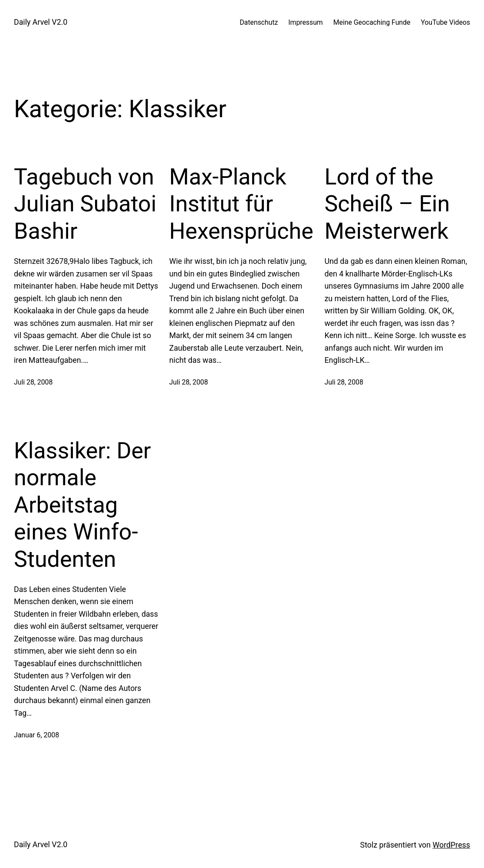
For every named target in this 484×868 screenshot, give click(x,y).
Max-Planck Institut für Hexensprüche (241, 204)
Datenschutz (259, 22)
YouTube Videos (445, 22)
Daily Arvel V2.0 (41, 22)
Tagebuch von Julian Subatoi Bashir (85, 204)
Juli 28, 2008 (33, 382)
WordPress (451, 845)
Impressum (305, 22)
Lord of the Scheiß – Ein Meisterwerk (387, 204)
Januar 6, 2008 (36, 735)
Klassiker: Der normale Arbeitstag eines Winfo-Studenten (82, 505)
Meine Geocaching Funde (372, 22)
